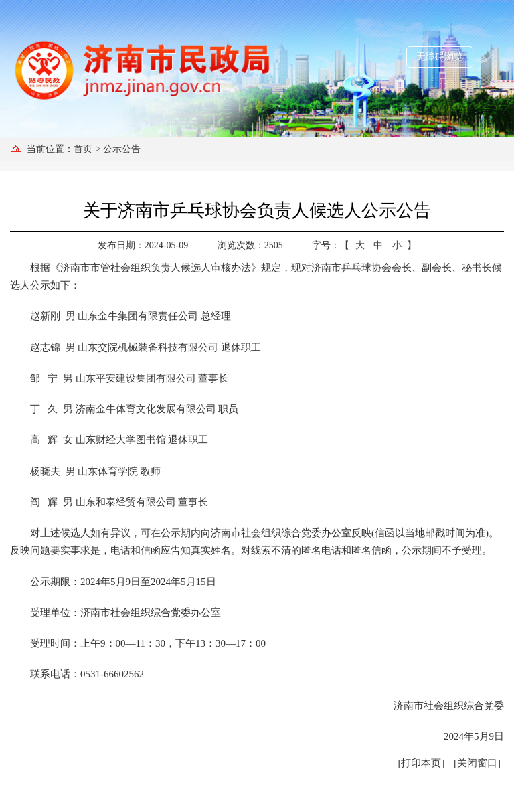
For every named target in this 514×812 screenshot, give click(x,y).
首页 (83, 149)
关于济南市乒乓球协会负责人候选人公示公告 (257, 211)
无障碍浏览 (440, 57)
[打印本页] (422, 763)
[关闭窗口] (477, 763)
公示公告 (122, 149)
